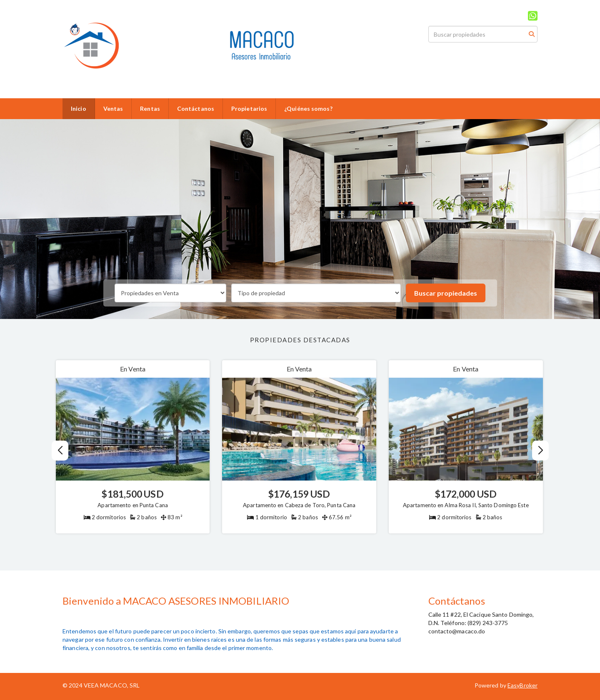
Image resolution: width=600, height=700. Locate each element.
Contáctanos (196, 108)
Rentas (150, 108)
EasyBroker (522, 685)
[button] (540, 451)
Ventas (113, 108)
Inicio (79, 108)
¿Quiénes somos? (308, 108)
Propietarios (249, 108)
